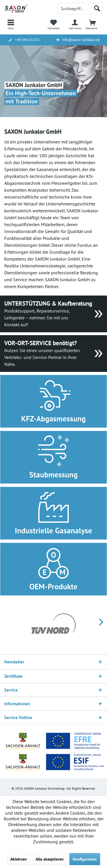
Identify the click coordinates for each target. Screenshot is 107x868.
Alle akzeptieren (50, 859)
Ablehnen (19, 859)
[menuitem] (11, 24)
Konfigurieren (85, 859)
